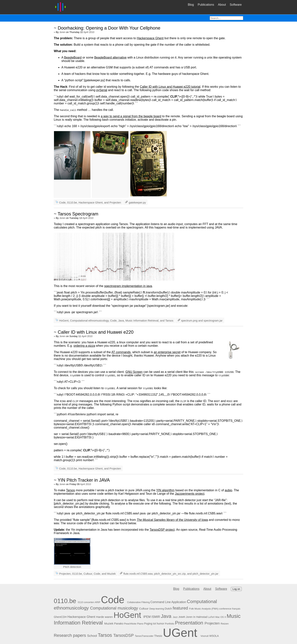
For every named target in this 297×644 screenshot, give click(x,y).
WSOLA (214, 636)
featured (180, 608)
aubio (228, 490)
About (222, 5)
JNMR (182, 617)
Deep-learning (157, 609)
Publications (206, 5)
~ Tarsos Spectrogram (76, 214)
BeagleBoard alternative (110, 58)
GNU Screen (134, 372)
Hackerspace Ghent (150, 38)
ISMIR (156, 617)
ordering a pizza (84, 346)
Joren (62, 32)
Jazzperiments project (190, 494)
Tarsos (169, 321)
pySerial (102, 90)
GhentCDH (60, 617)
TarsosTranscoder (144, 636)
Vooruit (205, 636)
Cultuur (88, 574)
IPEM (147, 617)
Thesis (158, 636)
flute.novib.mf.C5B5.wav (138, 574)
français (236, 609)
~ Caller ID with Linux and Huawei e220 (94, 332)
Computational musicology (114, 608)
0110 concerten (86, 602)
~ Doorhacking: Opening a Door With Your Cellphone (107, 28)
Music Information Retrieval (142, 321)
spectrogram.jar (213, 321)
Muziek (111, 574)
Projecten (115, 203)
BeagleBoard (73, 58)
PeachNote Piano (134, 624)
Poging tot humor (154, 624)
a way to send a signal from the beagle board (131, 116)
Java (121, 321)
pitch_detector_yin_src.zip (170, 574)
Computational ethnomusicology (89, 321)
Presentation (189, 623)
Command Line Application (168, 602)
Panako (119, 624)
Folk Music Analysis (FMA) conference (210, 609)
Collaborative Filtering (138, 602)
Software (236, 5)
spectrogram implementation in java (128, 286)
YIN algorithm (165, 490)
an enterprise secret (167, 352)
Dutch (168, 609)
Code (62, 203)
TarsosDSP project (162, 530)
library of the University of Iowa (172, 520)
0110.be (72, 203)
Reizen (225, 624)
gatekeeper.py (137, 203)
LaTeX (211, 617)
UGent (180, 633)
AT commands (121, 352)
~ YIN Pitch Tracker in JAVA (82, 480)
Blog (191, 5)
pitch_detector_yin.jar (205, 574)
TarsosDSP (123, 635)
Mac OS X (221, 617)
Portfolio (170, 624)
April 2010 (89, 32)
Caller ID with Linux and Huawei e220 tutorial (170, 87)
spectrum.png (189, 321)
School (92, 636)
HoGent (64, 321)
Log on (236, 589)
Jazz (175, 617)
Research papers (70, 635)
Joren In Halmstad (197, 617)
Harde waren (104, 617)
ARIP (98, 602)
